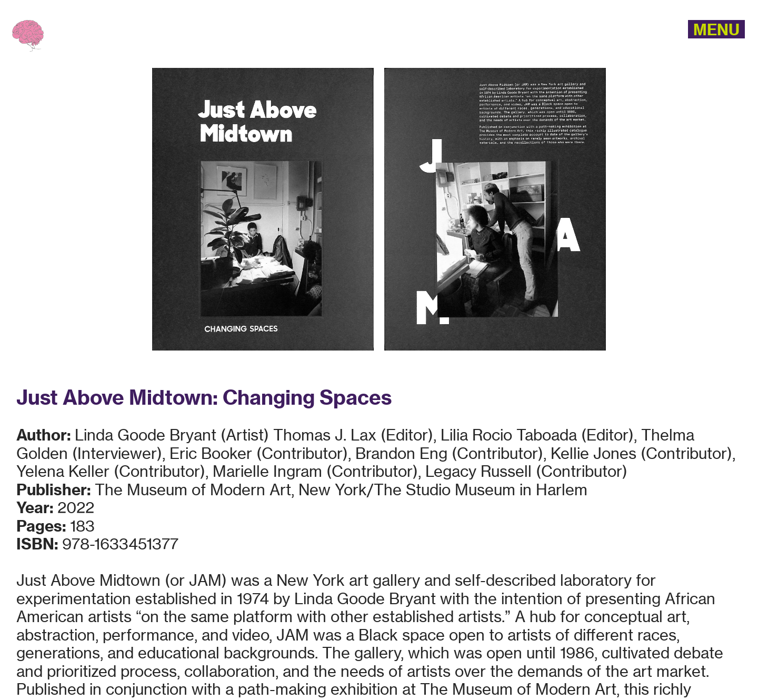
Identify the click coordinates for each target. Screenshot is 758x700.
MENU (716, 29)
